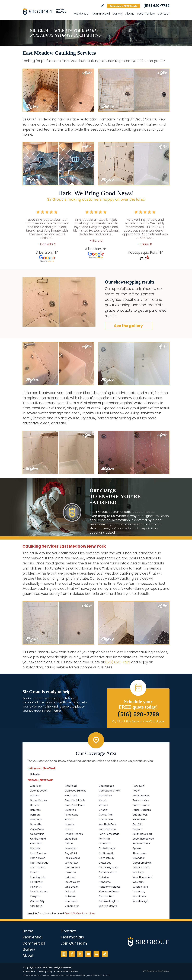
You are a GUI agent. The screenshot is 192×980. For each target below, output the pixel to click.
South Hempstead (143, 839)
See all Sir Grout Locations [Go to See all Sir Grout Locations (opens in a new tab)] (80, 913)
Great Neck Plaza (75, 805)
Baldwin (35, 795)
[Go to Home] (46, 11)
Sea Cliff (138, 824)
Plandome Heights (109, 887)
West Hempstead (143, 877)
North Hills (104, 839)
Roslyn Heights (141, 805)
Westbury (138, 882)
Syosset (137, 848)
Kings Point (71, 853)
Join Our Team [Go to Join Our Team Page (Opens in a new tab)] (74, 943)
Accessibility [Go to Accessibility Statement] (29, 971)
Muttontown (106, 819)
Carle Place (37, 829)
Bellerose (36, 810)
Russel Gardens (142, 810)
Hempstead (71, 815)
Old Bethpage (107, 848)
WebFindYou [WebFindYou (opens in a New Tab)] (164, 971)
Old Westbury (106, 858)
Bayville (35, 805)
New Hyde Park (107, 824)
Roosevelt (138, 786)
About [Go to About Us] (130, 14)
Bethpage (36, 819)
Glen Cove (36, 906)
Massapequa (106, 786)
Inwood (69, 829)
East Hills (35, 848)
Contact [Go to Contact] (164, 14)
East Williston (38, 868)
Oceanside (105, 843)
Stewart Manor (141, 843)
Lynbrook (70, 892)
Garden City (37, 901)
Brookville (36, 824)
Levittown (70, 877)
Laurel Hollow (72, 868)
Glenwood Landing (76, 791)
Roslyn (137, 791)
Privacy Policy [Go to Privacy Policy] (46, 971)
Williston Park (140, 887)
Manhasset (71, 901)
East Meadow (38, 853)
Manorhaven (72, 906)
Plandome (105, 882)
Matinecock (105, 795)
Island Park (71, 839)
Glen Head (71, 786)
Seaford (138, 829)
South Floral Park (143, 834)
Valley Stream (141, 868)
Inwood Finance (74, 834)
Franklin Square (39, 892)
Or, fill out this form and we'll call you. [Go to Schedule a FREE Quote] (138, 721)
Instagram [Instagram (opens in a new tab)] (64, 954)
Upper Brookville (142, 863)
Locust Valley (72, 882)
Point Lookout (106, 896)
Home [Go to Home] (28, 931)
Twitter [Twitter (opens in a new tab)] (80, 954)
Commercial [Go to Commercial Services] (101, 14)
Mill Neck (103, 805)
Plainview (104, 877)
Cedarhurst (37, 834)
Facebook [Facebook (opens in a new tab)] (72, 954)
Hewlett (69, 819)
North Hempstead (109, 834)
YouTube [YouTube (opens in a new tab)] (88, 954)
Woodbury (139, 892)
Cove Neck (36, 843)
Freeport (35, 896)
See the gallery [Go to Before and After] (129, 326)
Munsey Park (106, 815)
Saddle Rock (140, 815)
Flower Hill (36, 887)
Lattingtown (71, 863)
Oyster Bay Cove (108, 868)
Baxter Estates (39, 800)
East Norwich (38, 858)
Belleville (35, 774)
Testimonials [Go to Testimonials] (146, 14)
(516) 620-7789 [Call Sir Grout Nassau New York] (156, 6)
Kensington (71, 848)
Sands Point (140, 819)
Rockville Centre (108, 906)
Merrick (103, 800)
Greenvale (71, 810)
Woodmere (139, 896)
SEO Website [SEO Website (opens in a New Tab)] (149, 971)
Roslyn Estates (141, 795)
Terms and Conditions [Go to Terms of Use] (67, 971)
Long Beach (71, 887)
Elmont (34, 872)
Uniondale (139, 858)
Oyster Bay (105, 863)
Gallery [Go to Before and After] (118, 14)
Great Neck (71, 795)
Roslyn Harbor (141, 800)
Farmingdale (38, 877)
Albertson (36, 786)
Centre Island (38, 839)
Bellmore (35, 815)
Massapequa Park (109, 791)
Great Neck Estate (75, 800)
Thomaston (140, 853)
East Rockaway (39, 863)
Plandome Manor (109, 892)
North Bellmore (107, 829)
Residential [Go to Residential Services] (81, 14)
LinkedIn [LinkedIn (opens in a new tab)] (96, 954)
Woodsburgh (140, 901)
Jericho (69, 843)
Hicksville (69, 824)
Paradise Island (108, 872)
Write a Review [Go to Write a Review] (102, 6)
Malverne (70, 896)
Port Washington (108, 901)
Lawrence (70, 872)
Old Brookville (106, 853)
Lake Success (72, 858)
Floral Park (36, 882)
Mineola (103, 810)
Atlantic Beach (39, 791)
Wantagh (138, 872)
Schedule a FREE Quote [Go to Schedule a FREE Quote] (124, 6)
